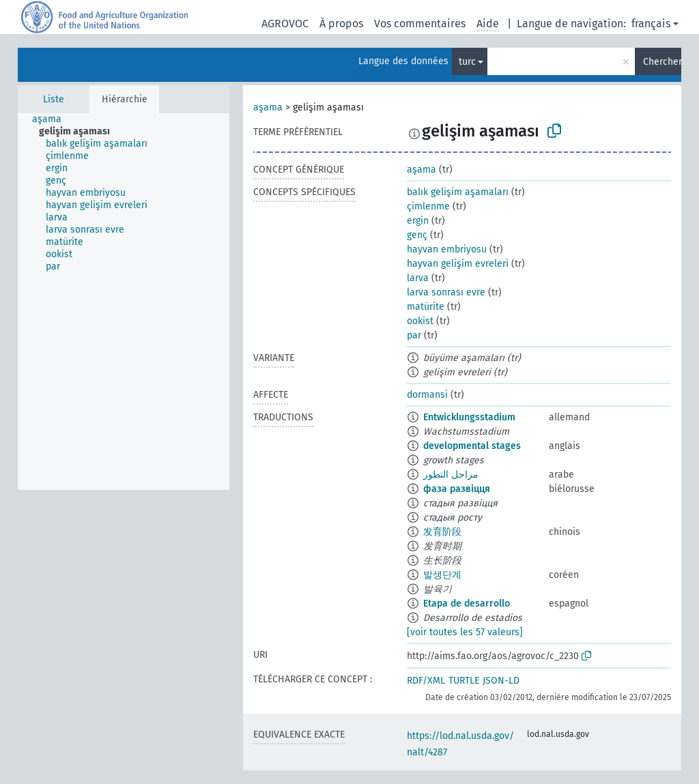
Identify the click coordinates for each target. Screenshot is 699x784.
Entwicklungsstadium (469, 417)
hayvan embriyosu (447, 249)
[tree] (124, 302)
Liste (54, 99)
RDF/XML (426, 681)
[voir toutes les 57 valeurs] (465, 632)
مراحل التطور (451, 475)
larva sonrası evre (446, 292)
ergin (418, 221)
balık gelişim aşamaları (458, 192)
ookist (420, 321)
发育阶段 (442, 532)
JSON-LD (501, 681)
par (414, 335)
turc (467, 62)
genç (417, 235)
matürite (426, 307)
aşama (268, 107)
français (651, 24)
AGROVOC (285, 24)
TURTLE (464, 681)
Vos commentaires (420, 24)
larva (418, 278)
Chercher (662, 62)
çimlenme (428, 206)
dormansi (427, 395)
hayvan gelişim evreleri (458, 264)
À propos (341, 24)
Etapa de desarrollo (467, 604)
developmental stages (472, 446)
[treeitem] (53, 119)
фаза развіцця (457, 489)
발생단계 (442, 575)
